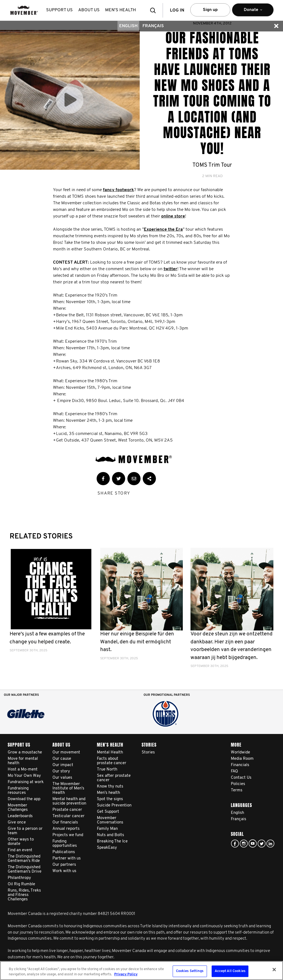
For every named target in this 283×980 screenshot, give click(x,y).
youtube (253, 844)
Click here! (244, 844)
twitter (170, 269)
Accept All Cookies (230, 971)
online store (173, 216)
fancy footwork (118, 190)
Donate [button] (253, 12)
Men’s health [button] (121, 10)
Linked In (270, 844)
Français (153, 26)
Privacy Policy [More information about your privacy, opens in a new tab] (126, 974)
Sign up (210, 10)
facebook (235, 844)
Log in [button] (177, 10)
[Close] (274, 970)
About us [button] (89, 10)
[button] (155, 10)
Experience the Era (163, 230)
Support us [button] (59, 10)
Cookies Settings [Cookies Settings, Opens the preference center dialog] (190, 971)
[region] (141, 971)
